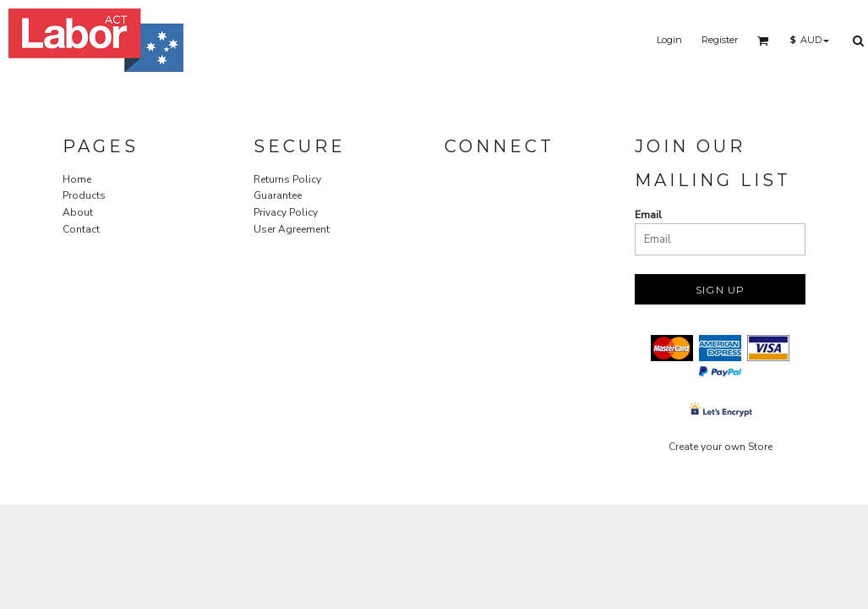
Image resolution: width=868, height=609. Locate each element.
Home (77, 179)
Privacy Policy (286, 212)
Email (648, 215)
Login (669, 40)
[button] (763, 41)
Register (720, 40)
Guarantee (278, 195)
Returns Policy (287, 179)
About (78, 212)
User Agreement (292, 229)
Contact (81, 229)
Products (84, 195)
